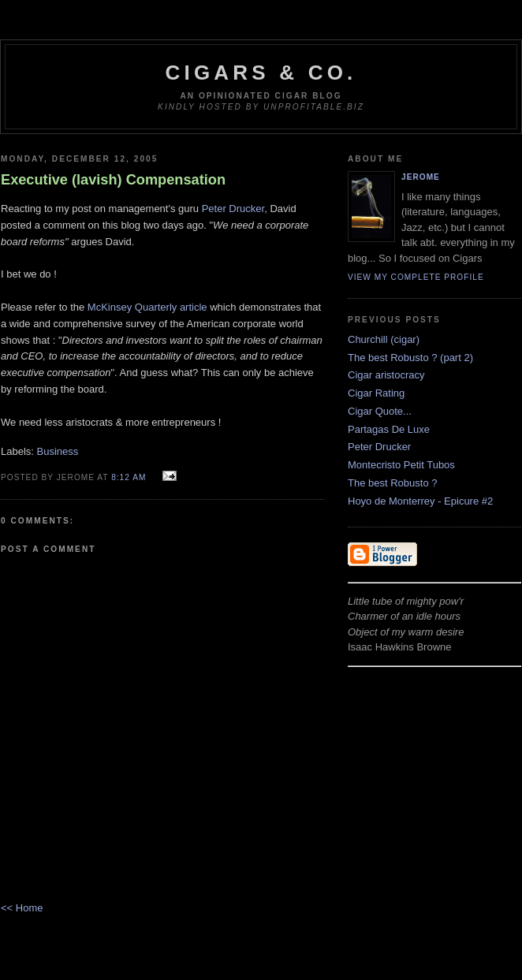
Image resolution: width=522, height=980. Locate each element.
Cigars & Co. (261, 73)
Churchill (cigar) (384, 339)
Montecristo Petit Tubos (401, 465)
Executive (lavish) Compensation (113, 180)
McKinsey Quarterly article (147, 307)
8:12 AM (129, 477)
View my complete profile (416, 277)
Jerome (421, 177)
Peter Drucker (233, 209)
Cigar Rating (376, 393)
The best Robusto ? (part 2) (410, 358)
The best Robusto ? (392, 483)
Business (58, 451)
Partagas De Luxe (389, 429)
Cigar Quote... (380, 411)
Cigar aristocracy (386, 375)
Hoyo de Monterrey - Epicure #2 (420, 501)
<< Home (22, 908)
